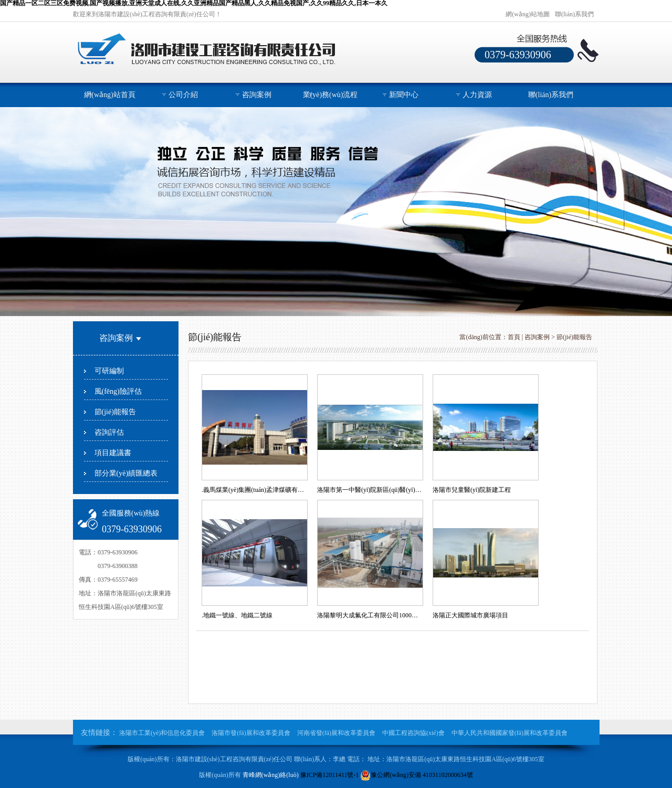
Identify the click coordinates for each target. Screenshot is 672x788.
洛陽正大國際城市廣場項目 (470, 615)
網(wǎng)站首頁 (109, 95)
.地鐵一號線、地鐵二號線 (237, 615)
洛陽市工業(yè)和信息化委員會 (163, 733)
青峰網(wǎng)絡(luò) (271, 775)
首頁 (514, 337)
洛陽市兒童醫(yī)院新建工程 (472, 490)
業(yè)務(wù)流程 (330, 95)
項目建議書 (113, 453)
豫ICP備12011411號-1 (330, 775)
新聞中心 (404, 95)
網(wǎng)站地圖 (528, 14)
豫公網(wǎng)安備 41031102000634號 (416, 775)
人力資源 (477, 95)
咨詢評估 (109, 432)
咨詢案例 (257, 95)
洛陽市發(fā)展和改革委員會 (251, 733)
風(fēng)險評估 (118, 391)
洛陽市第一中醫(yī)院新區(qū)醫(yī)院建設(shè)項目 (370, 490)
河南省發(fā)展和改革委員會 (336, 733)
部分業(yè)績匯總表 (126, 473)
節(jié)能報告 (115, 412)
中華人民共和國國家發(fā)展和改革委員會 (510, 733)
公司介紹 (183, 95)
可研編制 (109, 371)
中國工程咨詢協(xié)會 (413, 733)
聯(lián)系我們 (574, 14)
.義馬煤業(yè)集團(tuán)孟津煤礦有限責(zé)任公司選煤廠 (254, 490)
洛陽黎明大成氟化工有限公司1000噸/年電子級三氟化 (370, 615)
